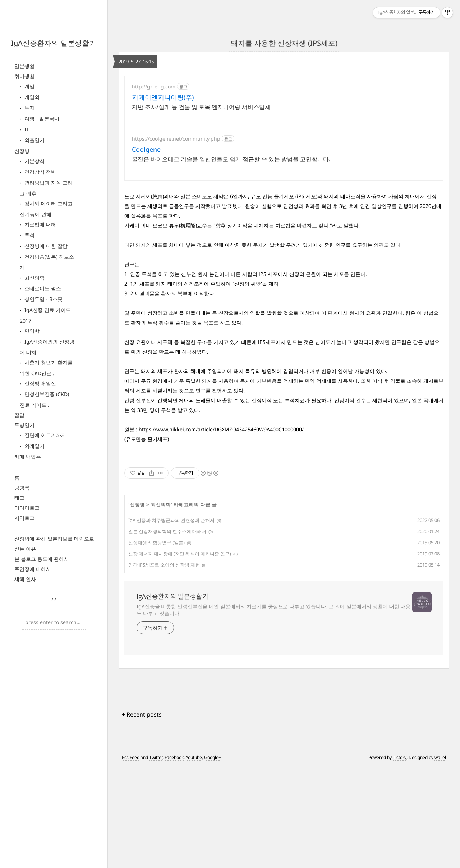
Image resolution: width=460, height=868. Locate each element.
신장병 (22, 151)
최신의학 (34, 278)
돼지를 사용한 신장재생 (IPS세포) (284, 43)
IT (26, 129)
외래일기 (34, 446)
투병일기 (24, 425)
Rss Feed (131, 757)
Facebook (174, 757)
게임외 (31, 97)
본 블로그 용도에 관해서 (42, 559)
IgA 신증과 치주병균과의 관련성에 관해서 (171, 520)
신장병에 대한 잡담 (45, 246)
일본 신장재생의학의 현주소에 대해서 (167, 531)
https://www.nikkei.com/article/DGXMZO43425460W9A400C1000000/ (221, 429)
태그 (19, 498)
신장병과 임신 (40, 383)
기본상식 (34, 161)
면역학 (31, 331)
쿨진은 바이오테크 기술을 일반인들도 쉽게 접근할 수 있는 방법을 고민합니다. (231, 159)
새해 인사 (25, 579)
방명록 (22, 488)
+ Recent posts (142, 714)
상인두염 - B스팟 (43, 299)
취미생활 (24, 76)
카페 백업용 (28, 457)
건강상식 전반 (40, 172)
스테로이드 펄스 (42, 288)
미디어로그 (27, 508)
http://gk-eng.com (154, 87)
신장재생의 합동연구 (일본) (157, 542)
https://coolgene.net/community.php (176, 139)
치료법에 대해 (40, 224)
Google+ (213, 757)
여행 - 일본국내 (41, 119)
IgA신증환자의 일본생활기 (54, 43)
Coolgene (146, 149)
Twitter (156, 757)
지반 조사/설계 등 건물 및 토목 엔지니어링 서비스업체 (201, 107)
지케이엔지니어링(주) (163, 97)
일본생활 (24, 66)
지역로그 (24, 518)
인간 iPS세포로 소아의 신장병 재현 (164, 565)
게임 (29, 86)
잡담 (19, 415)
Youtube (194, 757)
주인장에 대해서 (33, 569)
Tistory (400, 757)
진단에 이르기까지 (45, 435)
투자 (29, 108)
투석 (29, 235)
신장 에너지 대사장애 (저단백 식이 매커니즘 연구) (180, 554)
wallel (440, 757)
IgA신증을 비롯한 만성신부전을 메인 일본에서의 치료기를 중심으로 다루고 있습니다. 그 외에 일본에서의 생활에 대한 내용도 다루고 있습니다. (273, 610)
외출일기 (34, 140)
